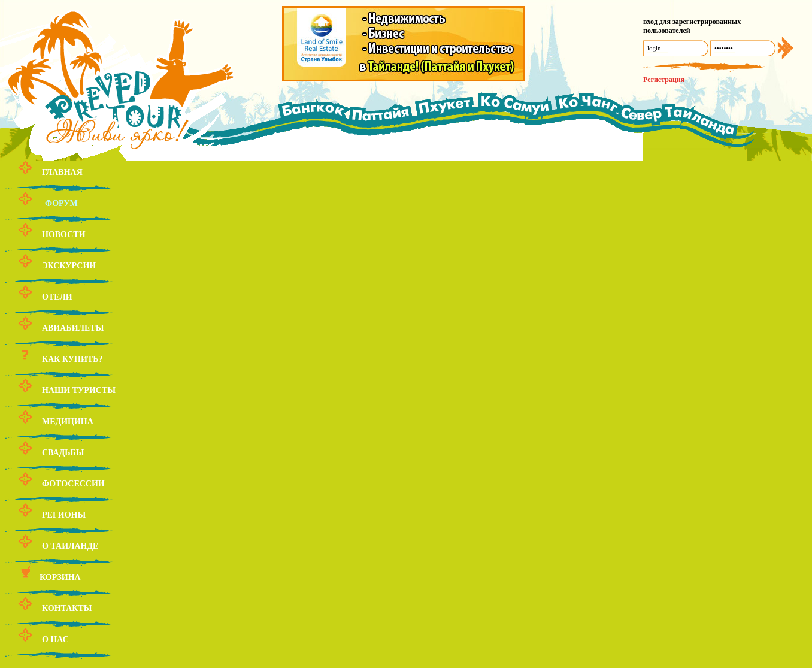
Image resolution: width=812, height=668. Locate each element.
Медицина (68, 421)
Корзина (60, 577)
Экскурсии (69, 266)
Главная (62, 172)
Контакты (67, 608)
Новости (64, 235)
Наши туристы (79, 390)
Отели (57, 297)
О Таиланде (70, 546)
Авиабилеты (73, 328)
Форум (61, 203)
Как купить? (72, 359)
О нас (55, 640)
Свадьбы (63, 453)
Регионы (64, 515)
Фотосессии (73, 484)
